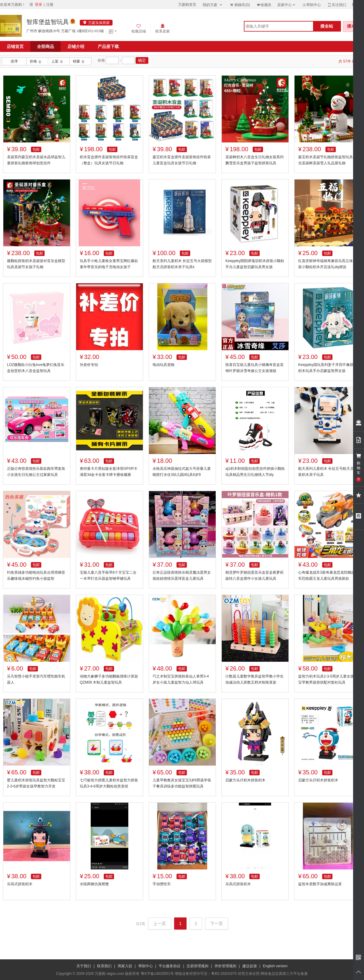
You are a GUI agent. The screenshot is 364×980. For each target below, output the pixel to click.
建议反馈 (250, 966)
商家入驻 (125, 966)
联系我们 (104, 966)
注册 (50, 5)
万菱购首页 (187, 5)
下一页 (217, 924)
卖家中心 (287, 5)
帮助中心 (312, 5)
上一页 (160, 924)
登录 (39, 5)
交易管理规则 (197, 966)
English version (275, 966)
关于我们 (84, 966)
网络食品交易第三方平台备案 (284, 974)
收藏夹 (264, 5)
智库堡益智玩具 (48, 22)
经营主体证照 (249, 974)
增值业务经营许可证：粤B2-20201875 (206, 974)
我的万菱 (213, 5)
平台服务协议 (170, 966)
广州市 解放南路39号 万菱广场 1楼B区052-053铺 (65, 31)
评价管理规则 (225, 966)
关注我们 (337, 5)
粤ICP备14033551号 (157, 974)
